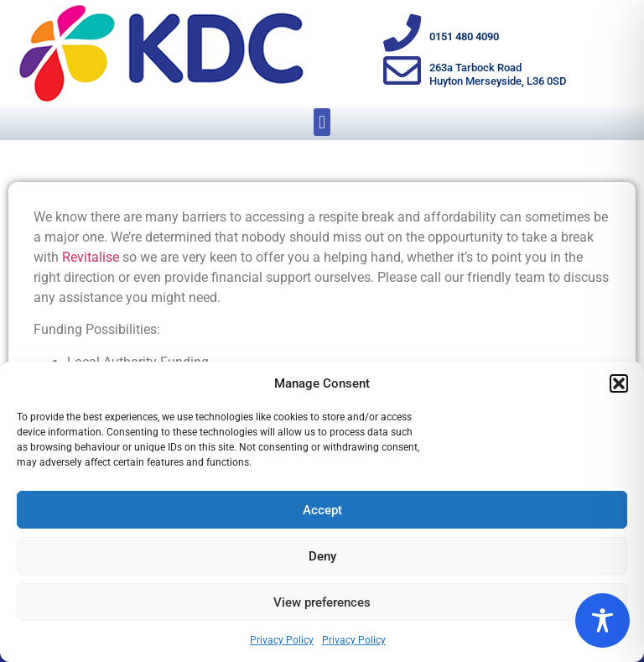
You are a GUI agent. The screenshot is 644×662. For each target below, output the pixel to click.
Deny (322, 556)
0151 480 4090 (464, 36)
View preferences (322, 602)
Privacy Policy (282, 640)
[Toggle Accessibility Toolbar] (602, 620)
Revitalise (91, 257)
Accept (322, 510)
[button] (619, 383)
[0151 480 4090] (402, 33)
